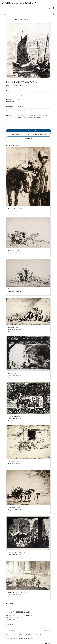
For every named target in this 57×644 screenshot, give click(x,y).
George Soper (19, 19)
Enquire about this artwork (29, 131)
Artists (12, 19)
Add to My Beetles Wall (40, 134)
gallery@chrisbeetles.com (13, 618)
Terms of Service (40, 635)
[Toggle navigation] (54, 8)
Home (8, 19)
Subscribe (46, 630)
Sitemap (31, 638)
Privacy (26, 638)
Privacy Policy (32, 635)
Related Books (29, 138)
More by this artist (17, 134)
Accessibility (21, 638)
